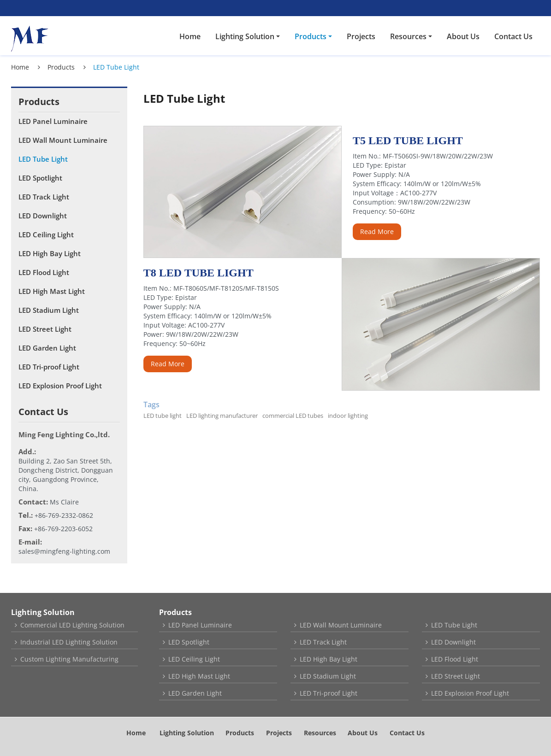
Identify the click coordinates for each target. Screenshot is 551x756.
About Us (463, 36)
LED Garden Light (47, 348)
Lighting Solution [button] (245, 36)
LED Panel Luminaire (53, 121)
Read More (377, 231)
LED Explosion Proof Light (60, 386)
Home (190, 36)
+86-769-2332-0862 (64, 515)
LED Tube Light (43, 159)
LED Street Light (45, 329)
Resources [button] (408, 36)
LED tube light (163, 416)
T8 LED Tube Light (198, 273)
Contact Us (513, 36)
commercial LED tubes (293, 416)
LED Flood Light (44, 272)
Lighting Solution (43, 612)
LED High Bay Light (50, 253)
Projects (361, 36)
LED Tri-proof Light (49, 367)
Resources (320, 733)
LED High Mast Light (52, 291)
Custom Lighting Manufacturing (69, 659)
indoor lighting (348, 416)
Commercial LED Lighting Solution (72, 625)
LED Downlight (43, 216)
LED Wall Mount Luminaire (63, 140)
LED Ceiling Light (46, 234)
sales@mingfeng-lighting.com (64, 551)
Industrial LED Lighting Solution (69, 642)
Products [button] (311, 36)
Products (61, 67)
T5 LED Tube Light (408, 141)
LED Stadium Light (49, 310)
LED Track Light (44, 197)
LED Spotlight (40, 178)
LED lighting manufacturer (222, 416)
